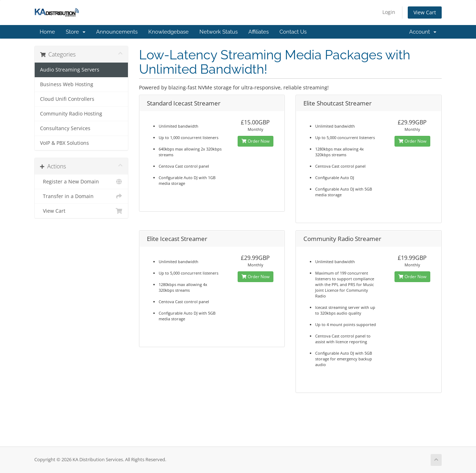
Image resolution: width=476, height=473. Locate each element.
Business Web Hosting (67, 84)
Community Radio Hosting (71, 114)
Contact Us (293, 32)
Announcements (117, 32)
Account (423, 32)
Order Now (256, 141)
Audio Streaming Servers (70, 70)
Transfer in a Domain (81, 196)
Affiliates (259, 32)
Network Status (219, 32)
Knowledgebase (168, 32)
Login (389, 12)
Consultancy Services (65, 128)
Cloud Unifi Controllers (67, 99)
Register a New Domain (81, 182)
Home (47, 32)
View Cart (425, 12)
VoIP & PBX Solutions (65, 143)
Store (76, 32)
